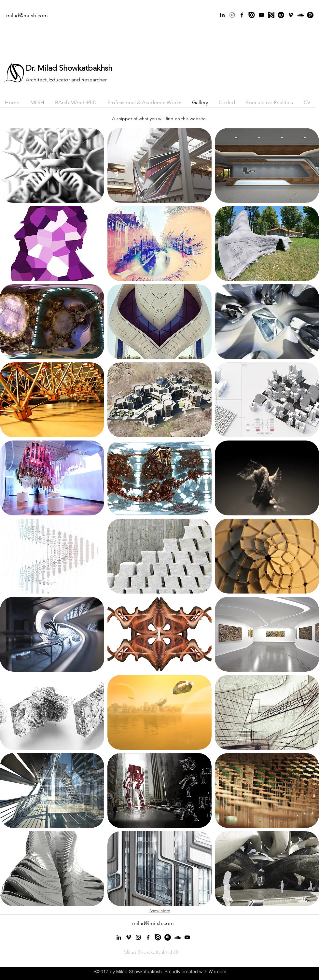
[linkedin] (222, 15)
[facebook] (242, 15)
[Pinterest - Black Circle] (310, 15)
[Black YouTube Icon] (261, 15)
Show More (160, 911)
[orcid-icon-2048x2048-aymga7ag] (281, 15)
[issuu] (252, 15)
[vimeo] (291, 15)
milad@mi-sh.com (27, 15)
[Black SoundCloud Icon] (300, 15)
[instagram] (232, 15)
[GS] (271, 15)
